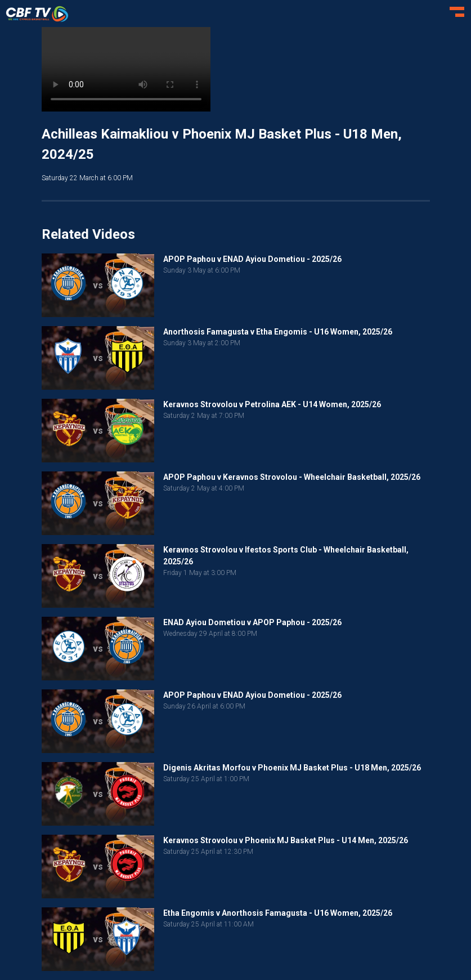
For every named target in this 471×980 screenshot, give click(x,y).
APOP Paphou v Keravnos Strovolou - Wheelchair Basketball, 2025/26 (292, 477)
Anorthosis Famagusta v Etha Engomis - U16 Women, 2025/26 (278, 332)
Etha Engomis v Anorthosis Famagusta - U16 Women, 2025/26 (278, 913)
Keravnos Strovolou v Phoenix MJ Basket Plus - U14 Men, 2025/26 (286, 840)
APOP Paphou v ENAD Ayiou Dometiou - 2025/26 (252, 259)
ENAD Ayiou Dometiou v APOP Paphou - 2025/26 (252, 622)
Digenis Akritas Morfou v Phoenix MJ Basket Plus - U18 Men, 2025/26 (292, 768)
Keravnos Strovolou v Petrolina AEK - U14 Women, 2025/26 (272, 404)
